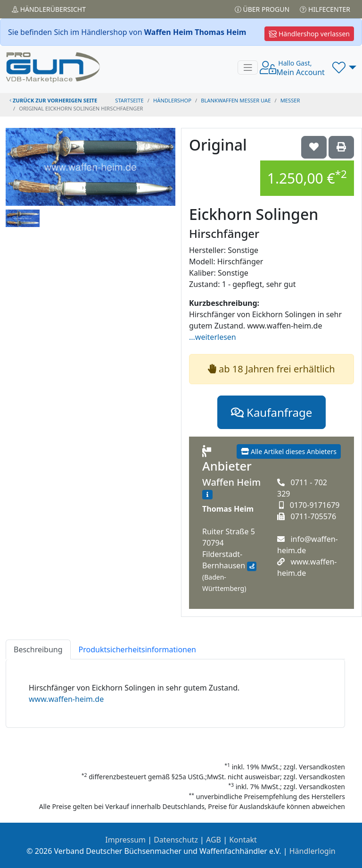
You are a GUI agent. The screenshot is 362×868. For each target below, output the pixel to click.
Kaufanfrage (271, 412)
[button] (344, 67)
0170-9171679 (315, 505)
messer (290, 100)
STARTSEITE (129, 100)
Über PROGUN (262, 9)
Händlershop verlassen (309, 34)
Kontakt (243, 840)
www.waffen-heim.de (66, 699)
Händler (49, 9)
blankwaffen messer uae (236, 100)
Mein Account (300, 68)
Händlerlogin (313, 851)
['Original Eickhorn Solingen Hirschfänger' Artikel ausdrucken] (341, 147)
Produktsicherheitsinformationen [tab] (137, 649)
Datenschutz (176, 840)
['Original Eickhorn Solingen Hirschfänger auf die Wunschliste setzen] (314, 147)
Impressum (125, 840)
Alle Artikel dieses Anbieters (289, 451)
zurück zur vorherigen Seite (53, 100)
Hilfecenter (325, 9)
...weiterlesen (213, 337)
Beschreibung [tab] (38, 649)
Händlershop (172, 100)
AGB (214, 840)
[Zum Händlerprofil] (207, 495)
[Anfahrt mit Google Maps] (251, 566)
